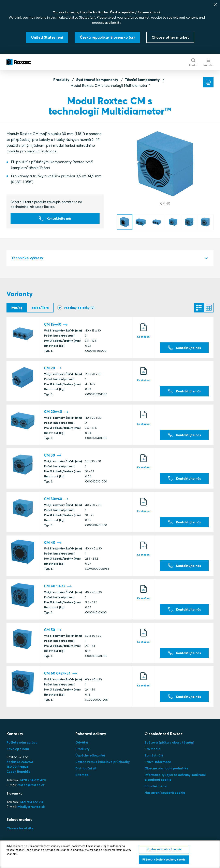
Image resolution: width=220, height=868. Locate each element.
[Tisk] (208, 82)
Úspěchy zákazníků (90, 755)
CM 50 (53, 630)
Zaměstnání (154, 755)
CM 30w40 (56, 499)
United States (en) (82, 17)
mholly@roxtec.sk (31, 807)
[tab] (110, 258)
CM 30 (53, 455)
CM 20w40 (56, 412)
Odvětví (82, 742)
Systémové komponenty (97, 80)
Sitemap (82, 775)
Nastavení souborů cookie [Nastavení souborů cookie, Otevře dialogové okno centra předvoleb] (164, 849)
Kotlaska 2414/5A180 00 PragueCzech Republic (20, 767)
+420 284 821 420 (33, 780)
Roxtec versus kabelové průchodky (103, 762)
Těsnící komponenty (142, 80)
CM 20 (53, 368)
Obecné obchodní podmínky (166, 768)
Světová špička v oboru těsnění (169, 742)
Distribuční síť (86, 768)
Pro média (152, 749)
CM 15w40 (56, 325)
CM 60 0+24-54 (61, 674)
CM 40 (53, 543)
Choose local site (20, 828)
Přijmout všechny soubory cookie (164, 860)
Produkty (61, 80)
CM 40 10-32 (58, 586)
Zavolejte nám (18, 749)
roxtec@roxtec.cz (31, 785)
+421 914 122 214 (31, 802)
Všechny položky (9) (79, 308)
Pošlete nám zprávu (22, 742)
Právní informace (158, 762)
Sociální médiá (156, 786)
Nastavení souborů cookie (165, 793)
